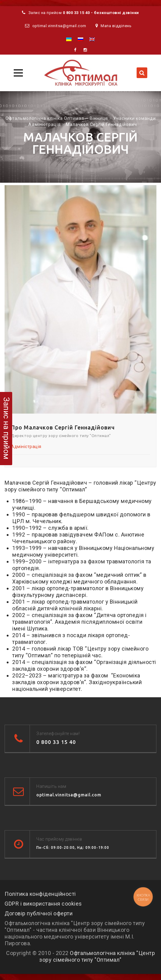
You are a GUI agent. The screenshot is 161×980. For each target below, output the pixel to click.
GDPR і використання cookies (43, 904)
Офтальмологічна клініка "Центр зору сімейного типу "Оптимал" (97, 956)
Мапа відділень (116, 26)
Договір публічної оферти (39, 913)
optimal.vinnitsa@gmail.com (59, 26)
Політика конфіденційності (40, 894)
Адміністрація (26, 447)
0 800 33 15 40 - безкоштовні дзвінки (101, 13)
